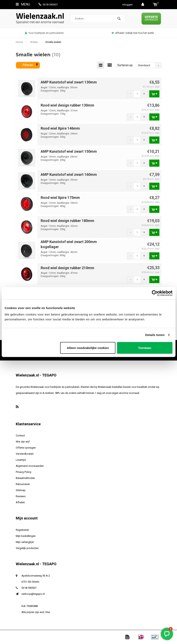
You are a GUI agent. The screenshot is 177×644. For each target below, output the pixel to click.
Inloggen (128, 5)
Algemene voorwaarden (30, 466)
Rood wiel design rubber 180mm (67, 221)
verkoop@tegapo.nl (33, 594)
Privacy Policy (24, 472)
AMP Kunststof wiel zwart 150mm (69, 151)
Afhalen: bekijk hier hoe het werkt (133, 33)
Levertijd (21, 460)
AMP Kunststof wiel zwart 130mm (69, 82)
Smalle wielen (53, 42)
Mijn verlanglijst (25, 542)
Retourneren (23, 484)
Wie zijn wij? (23, 442)
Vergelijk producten (27, 548)
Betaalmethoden (25, 478)
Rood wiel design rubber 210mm (67, 268)
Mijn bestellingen (26, 536)
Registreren (22, 530)
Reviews (21, 496)
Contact (20, 436)
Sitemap (21, 490)
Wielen (34, 42)
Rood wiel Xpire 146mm (60, 128)
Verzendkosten (25, 454)
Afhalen (20, 502)
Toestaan (145, 348)
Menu (23, 4)
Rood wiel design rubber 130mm (67, 105)
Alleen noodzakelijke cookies (88, 348)
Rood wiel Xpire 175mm (60, 198)
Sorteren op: (125, 65)
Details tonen (155, 335)
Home (19, 42)
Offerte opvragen (26, 448)
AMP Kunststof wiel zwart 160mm (69, 174)
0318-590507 (48, 5)
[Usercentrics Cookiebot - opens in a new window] (155, 293)
